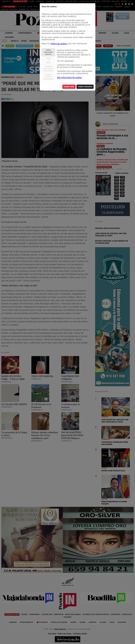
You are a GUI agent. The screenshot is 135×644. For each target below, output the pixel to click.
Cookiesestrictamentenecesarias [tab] (48, 52)
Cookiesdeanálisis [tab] (48, 60)
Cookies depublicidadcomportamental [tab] (48, 77)
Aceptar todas (69, 87)
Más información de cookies (69, 78)
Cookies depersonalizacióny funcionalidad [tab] (48, 69)
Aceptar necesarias (85, 87)
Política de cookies (59, 44)
